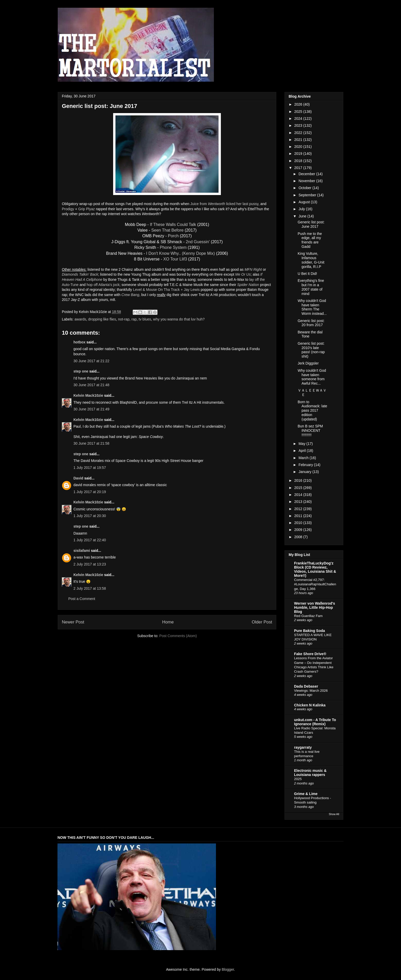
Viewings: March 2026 (311, 691)
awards (80, 319)
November (307, 181)
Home (168, 622)
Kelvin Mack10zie (88, 395)
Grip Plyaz (86, 209)
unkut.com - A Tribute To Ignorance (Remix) (315, 722)
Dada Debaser (306, 686)
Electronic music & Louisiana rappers (310, 773)
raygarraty (303, 747)
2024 (299, 119)
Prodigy (68, 209)
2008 (299, 537)
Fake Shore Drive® (310, 654)
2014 (299, 495)
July (302, 209)
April (303, 451)
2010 (299, 523)
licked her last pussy (242, 204)
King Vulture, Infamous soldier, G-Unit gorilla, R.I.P (311, 260)
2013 (299, 502)
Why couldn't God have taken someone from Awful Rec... (312, 377)
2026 (299, 104)
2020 (299, 147)
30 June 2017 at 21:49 (91, 409)
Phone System (173, 247)
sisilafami (82, 551)
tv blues (145, 319)
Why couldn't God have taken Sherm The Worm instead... (312, 307)
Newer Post (73, 622)
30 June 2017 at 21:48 (91, 385)
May (302, 444)
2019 (299, 154)
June (303, 216)
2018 (299, 161)
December (307, 174)
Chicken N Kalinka (310, 705)
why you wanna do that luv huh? (179, 319)
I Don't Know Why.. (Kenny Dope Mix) (181, 253)
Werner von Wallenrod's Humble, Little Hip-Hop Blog (315, 607)
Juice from (208, 204)
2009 (299, 530)
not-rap (124, 319)
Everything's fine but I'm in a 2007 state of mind (311, 287)
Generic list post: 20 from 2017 (311, 323)
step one (81, 371)
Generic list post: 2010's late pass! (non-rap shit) (311, 350)
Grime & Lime (306, 794)
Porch (173, 236)
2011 (299, 516)
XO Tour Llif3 (175, 259)
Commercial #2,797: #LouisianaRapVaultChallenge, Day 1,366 (315, 584)
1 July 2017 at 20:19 (90, 492)
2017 (299, 168)
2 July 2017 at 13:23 (90, 564)
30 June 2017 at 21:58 (91, 443)
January (305, 472)
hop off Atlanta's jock (103, 285)
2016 (299, 480)
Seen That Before (167, 230)
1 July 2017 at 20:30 (90, 516)
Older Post (262, 622)
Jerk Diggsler (308, 363)
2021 (299, 140)
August (304, 202)
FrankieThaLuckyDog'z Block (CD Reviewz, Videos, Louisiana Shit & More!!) (315, 569)
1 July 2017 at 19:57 (90, 468)
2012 (299, 509)
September (308, 195)
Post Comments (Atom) (178, 636)
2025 (299, 112)
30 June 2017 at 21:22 (91, 361)
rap (134, 319)
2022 (299, 133)
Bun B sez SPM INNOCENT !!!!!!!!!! (310, 430)
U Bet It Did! (307, 274)
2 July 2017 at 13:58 (90, 588)
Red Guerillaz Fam (308, 616)
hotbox (80, 342)
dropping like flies (102, 319)
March (304, 458)
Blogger (228, 969)
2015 (299, 488)
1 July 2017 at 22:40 (90, 540)
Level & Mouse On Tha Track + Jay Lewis (166, 290)
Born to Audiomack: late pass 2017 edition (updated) (312, 411)
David (78, 478)
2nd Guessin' (198, 242)
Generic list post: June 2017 (311, 224)
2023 (299, 125)
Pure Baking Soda (310, 631)
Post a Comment (82, 599)
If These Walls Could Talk (173, 225)
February (306, 465)
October (305, 188)
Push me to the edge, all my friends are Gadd (310, 240)
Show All (334, 814)
